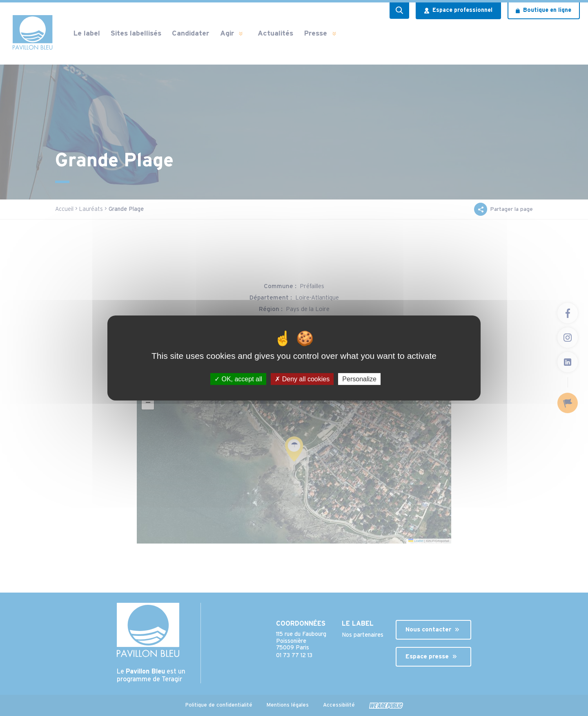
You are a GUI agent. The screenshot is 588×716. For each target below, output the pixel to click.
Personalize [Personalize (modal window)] (359, 379)
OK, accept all (238, 379)
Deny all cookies (302, 379)
